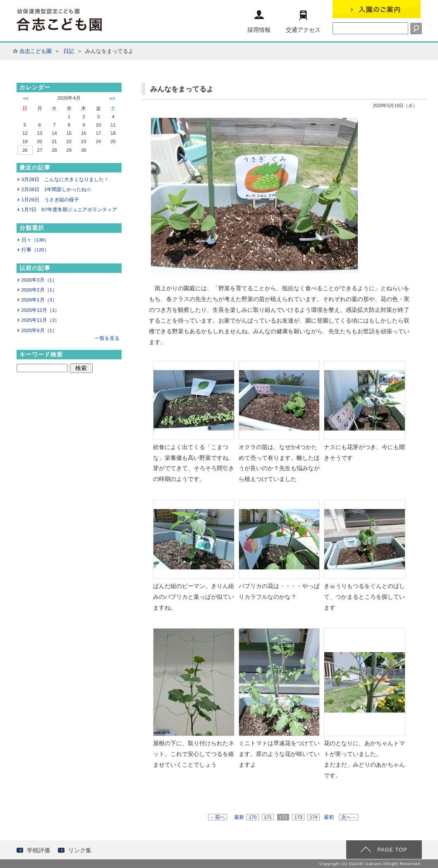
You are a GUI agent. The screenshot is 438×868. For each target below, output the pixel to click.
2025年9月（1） (39, 330)
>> (112, 98)
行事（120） (35, 250)
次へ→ (349, 817)
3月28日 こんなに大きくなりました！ (65, 179)
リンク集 (80, 850)
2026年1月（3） (39, 300)
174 (314, 817)
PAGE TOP (392, 850)
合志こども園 (36, 51)
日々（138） (35, 240)
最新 (239, 817)
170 (253, 817)
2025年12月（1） (41, 310)
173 (298, 817)
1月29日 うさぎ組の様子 (50, 200)
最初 (329, 817)
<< (26, 98)
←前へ (218, 817)
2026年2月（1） (39, 290)
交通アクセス (303, 22)
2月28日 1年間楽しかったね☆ (57, 189)
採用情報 (259, 22)
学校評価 (38, 850)
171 (268, 817)
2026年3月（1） (39, 280)
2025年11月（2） (41, 320)
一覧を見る (107, 338)
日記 (69, 51)
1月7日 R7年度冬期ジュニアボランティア (69, 210)
